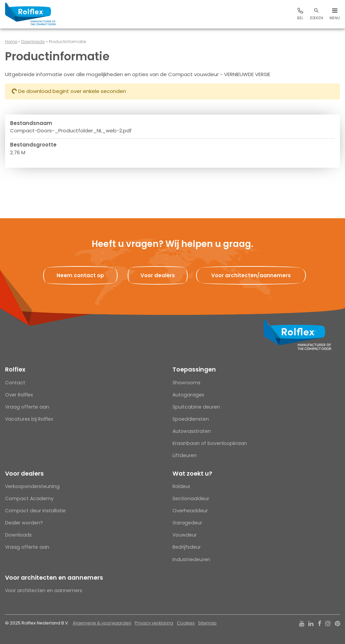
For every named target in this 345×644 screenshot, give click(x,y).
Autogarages (188, 395)
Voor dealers (24, 474)
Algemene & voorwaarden (102, 623)
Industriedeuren (191, 559)
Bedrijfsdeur (187, 547)
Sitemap (207, 623)
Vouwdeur (185, 535)
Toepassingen (194, 369)
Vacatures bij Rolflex (29, 419)
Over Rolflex (19, 395)
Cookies (186, 623)
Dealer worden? (24, 523)
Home (11, 42)
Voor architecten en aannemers (54, 578)
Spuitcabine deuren (196, 407)
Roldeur (181, 486)
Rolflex (15, 369)
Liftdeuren (185, 455)
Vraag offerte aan (27, 407)
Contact (15, 383)
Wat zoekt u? (192, 474)
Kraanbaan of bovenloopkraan (210, 443)
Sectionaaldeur (191, 498)
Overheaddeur (190, 511)
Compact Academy (29, 498)
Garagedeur (187, 523)
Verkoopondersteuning (32, 486)
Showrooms (186, 383)
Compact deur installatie (35, 511)
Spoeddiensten (191, 419)
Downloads (33, 42)
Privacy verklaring (154, 623)
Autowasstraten (192, 431)
